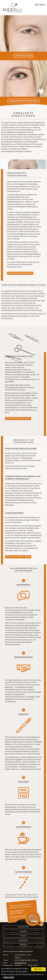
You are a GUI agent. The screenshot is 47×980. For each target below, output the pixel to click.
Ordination (23, 945)
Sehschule (23, 931)
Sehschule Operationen (18, 557)
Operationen (23, 940)
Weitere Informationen (20, 273)
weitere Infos (9, 977)
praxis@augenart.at (20, 963)
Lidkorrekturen (24, 56)
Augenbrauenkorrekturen (23, 101)
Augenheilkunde (24, 927)
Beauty (23, 936)
